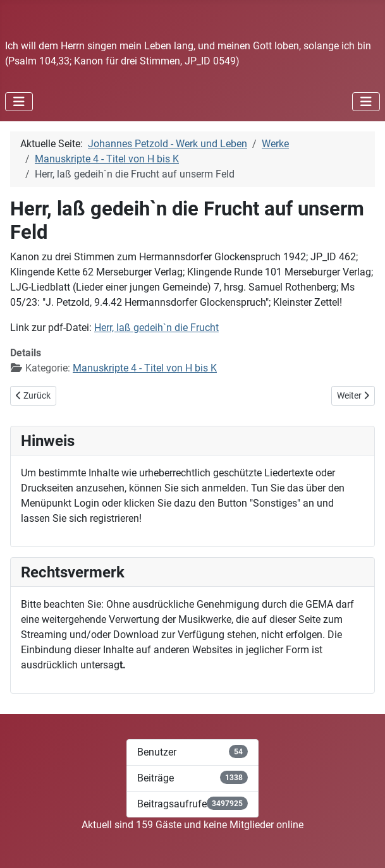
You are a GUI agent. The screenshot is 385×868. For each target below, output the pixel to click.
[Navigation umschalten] (19, 102)
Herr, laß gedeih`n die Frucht (156, 328)
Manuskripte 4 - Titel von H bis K (145, 368)
